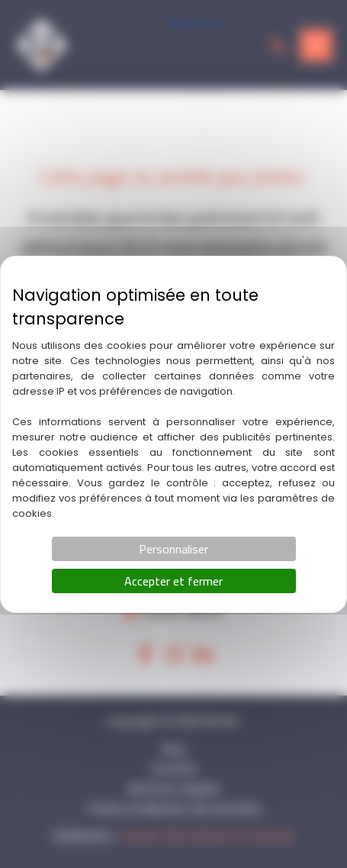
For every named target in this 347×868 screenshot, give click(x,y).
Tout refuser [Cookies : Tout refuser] (193, 21)
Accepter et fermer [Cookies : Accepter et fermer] (173, 581)
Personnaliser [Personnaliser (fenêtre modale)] (173, 549)
